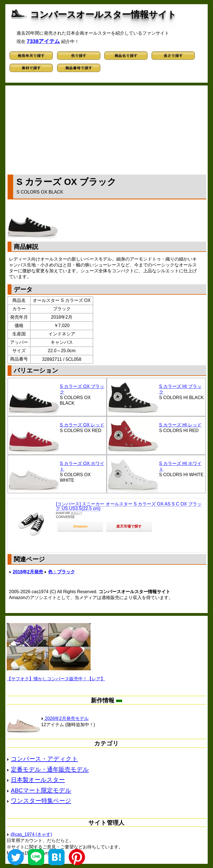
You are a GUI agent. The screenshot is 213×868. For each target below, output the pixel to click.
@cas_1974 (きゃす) (31, 834)
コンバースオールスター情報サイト (103, 15)
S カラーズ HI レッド (180, 425)
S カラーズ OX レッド (82, 425)
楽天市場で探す (129, 526)
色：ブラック (61, 572)
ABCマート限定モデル (41, 790)
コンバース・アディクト (44, 759)
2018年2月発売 (28, 572)
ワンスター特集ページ (41, 801)
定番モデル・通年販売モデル (50, 769)
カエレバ (76, 513)
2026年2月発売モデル (65, 718)
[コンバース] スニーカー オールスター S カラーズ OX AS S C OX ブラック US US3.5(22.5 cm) (129, 506)
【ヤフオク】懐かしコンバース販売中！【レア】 (56, 679)
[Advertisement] (107, 129)
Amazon (80, 526)
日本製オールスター (38, 780)
